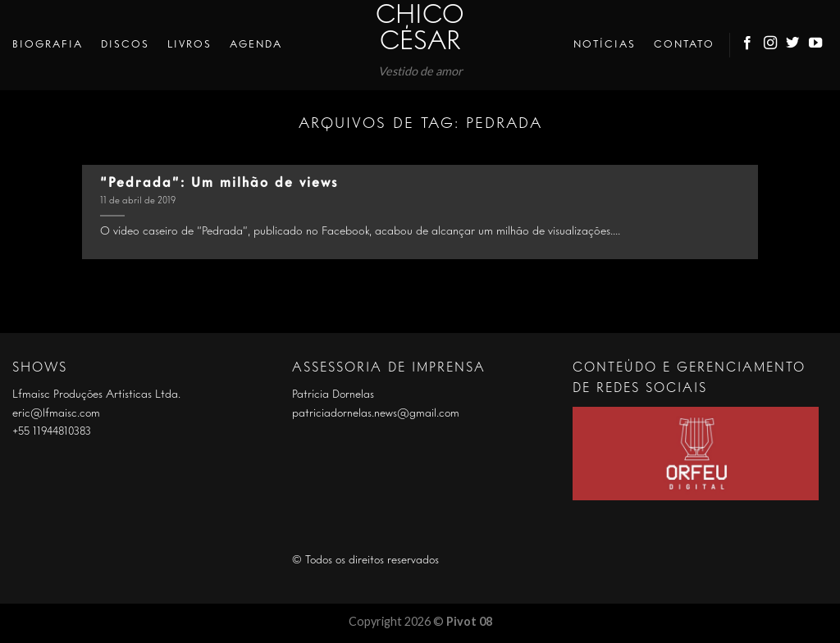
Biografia (48, 45)
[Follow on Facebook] (748, 45)
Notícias (605, 45)
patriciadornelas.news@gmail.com (376, 413)
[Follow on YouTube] (816, 45)
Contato (684, 45)
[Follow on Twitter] (793, 45)
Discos (125, 45)
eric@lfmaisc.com (56, 413)
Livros (189, 45)
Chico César (420, 30)
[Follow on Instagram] (771, 45)
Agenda (256, 45)
